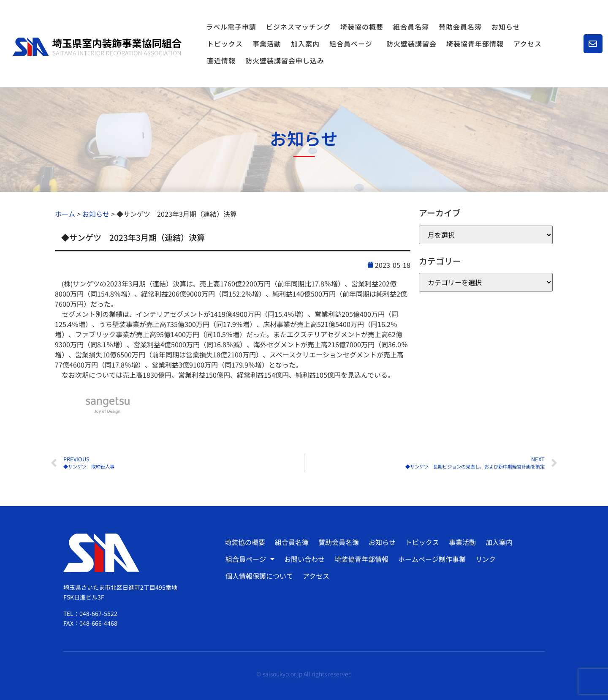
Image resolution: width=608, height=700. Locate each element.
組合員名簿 (411, 27)
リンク (486, 559)
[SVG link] (97, 47)
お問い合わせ (304, 559)
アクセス (528, 44)
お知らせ (506, 27)
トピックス (225, 44)
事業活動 (267, 44)
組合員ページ (353, 44)
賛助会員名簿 (460, 27)
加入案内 (305, 44)
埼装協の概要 (362, 27)
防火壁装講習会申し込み (285, 60)
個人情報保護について (259, 576)
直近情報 (221, 60)
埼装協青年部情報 (475, 44)
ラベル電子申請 (231, 27)
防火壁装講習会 (411, 44)
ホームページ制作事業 (432, 559)
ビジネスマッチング (298, 27)
